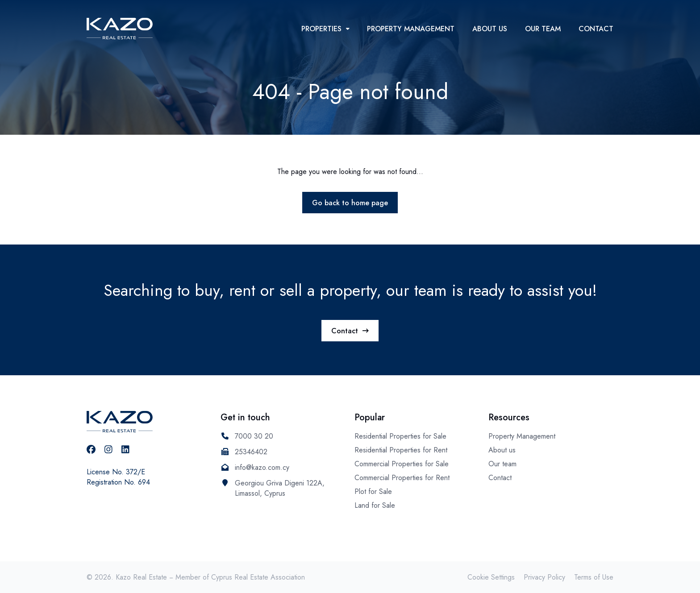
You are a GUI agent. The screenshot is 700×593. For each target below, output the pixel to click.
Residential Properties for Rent (401, 450)
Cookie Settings (491, 577)
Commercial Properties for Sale (402, 464)
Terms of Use (594, 577)
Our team (543, 29)
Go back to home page (350, 203)
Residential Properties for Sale (400, 436)
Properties (325, 29)
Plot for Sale (373, 491)
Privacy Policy (544, 577)
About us (490, 29)
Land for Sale (375, 505)
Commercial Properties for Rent (402, 478)
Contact (596, 29)
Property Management (411, 29)
